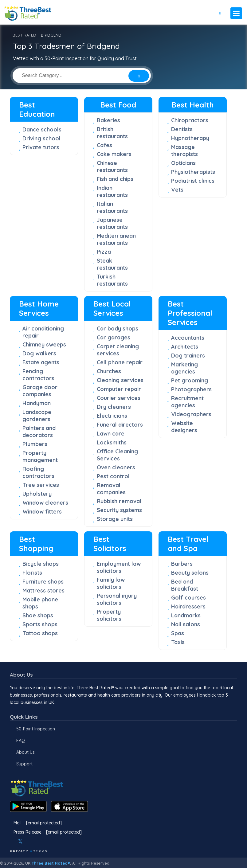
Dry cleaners (114, 407)
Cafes (104, 145)
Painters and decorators (39, 432)
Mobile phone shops (40, 603)
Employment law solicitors (119, 567)
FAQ (21, 741)
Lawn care (111, 434)
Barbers (182, 564)
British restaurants (112, 133)
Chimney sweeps (44, 344)
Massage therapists (184, 151)
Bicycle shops (41, 564)
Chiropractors (190, 120)
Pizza (104, 252)
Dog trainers (188, 356)
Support (24, 764)
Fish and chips (115, 179)
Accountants (188, 338)
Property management (40, 456)
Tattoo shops (40, 633)
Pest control (113, 476)
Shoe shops (38, 615)
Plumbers (35, 444)
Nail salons (186, 624)
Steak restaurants (112, 264)
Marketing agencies (184, 368)
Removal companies (111, 489)
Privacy (19, 851)
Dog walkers (39, 353)
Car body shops (118, 328)
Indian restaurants (112, 191)
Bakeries (108, 120)
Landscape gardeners (37, 416)
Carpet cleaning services (118, 350)
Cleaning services (120, 380)
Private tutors (41, 147)
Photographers (191, 389)
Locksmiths (112, 442)
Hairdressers (188, 606)
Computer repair (119, 389)
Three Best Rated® (51, 863)
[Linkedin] (47, 842)
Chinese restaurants (112, 166)
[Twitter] (20, 842)
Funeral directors (120, 425)
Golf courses (188, 598)
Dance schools (42, 129)
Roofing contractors (38, 472)
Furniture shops (43, 582)
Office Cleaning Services (117, 455)
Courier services (119, 398)
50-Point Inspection (36, 729)
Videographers (191, 414)
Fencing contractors (38, 375)
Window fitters (42, 512)
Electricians (112, 416)
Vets (177, 190)
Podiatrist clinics (193, 181)
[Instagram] (30, 842)
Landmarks (186, 615)
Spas (178, 633)
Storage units (115, 519)
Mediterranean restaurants (116, 239)
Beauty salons (190, 573)
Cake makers (114, 154)
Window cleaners (45, 503)
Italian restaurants (112, 207)
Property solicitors (109, 615)
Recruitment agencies (187, 402)
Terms (40, 851)
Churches (109, 371)
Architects (185, 347)
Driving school (41, 138)
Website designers (184, 427)
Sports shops (40, 624)
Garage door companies (40, 391)
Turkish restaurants (112, 280)
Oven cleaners (116, 467)
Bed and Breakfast (185, 585)
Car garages (114, 337)
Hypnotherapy (190, 138)
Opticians (183, 163)
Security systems (119, 510)
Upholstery (37, 494)
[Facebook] (10, 842)
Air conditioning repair (43, 332)
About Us (25, 752)
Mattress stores (43, 590)
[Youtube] (39, 842)
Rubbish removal (119, 501)
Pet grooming (190, 380)
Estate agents (41, 362)
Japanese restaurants (112, 223)
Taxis (178, 642)
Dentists (182, 129)
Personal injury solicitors (117, 599)
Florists (32, 573)
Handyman (37, 403)
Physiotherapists (193, 172)
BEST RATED (24, 35)
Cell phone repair (120, 362)
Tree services (41, 485)
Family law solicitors (111, 583)
